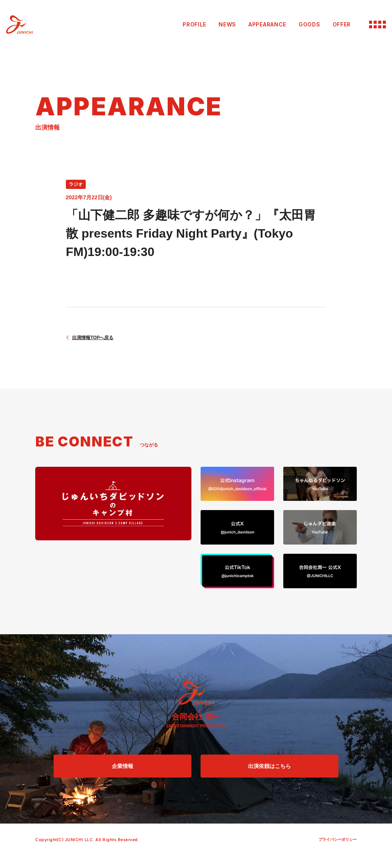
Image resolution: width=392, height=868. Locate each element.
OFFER (342, 24)
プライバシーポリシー (338, 839)
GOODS (310, 24)
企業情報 (122, 766)
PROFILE (194, 24)
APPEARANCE (267, 24)
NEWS (227, 24)
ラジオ (76, 184)
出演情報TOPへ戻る (93, 338)
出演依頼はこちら (269, 766)
